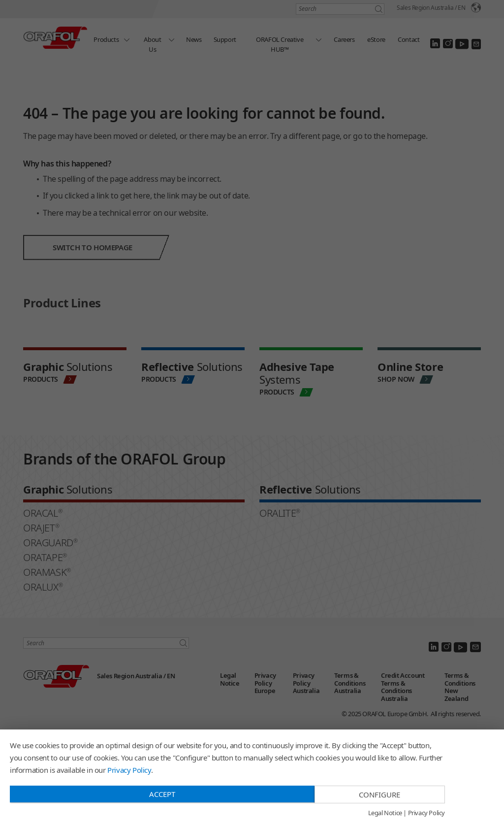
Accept (162, 794)
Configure (379, 794)
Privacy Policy (129, 770)
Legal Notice (385, 813)
